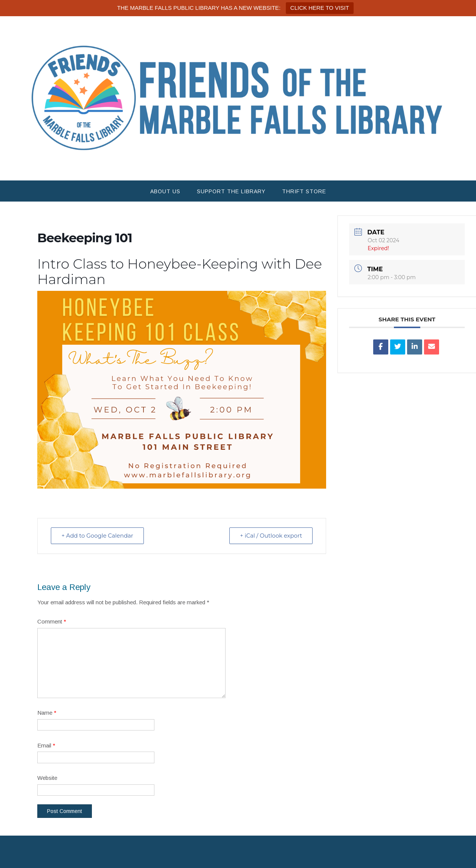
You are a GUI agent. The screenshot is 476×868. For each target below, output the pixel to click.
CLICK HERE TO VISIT (320, 8)
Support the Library (231, 191)
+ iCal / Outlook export (270, 536)
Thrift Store (304, 191)
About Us (165, 191)
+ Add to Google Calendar (98, 536)
